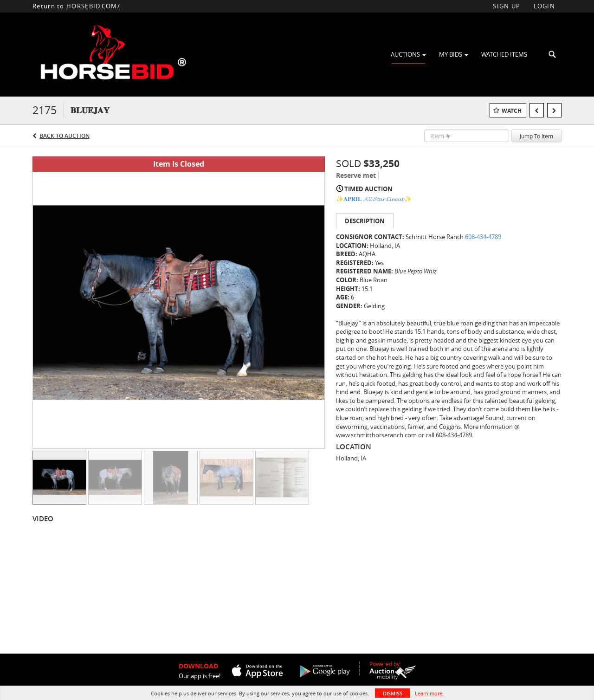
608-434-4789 (483, 237)
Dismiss (393, 693)
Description (365, 221)
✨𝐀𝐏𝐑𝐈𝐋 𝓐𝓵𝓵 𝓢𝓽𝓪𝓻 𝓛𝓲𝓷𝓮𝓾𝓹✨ (374, 199)
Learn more (429, 693)
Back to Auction (65, 136)
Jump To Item (536, 136)
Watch (512, 111)
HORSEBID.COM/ (93, 6)
